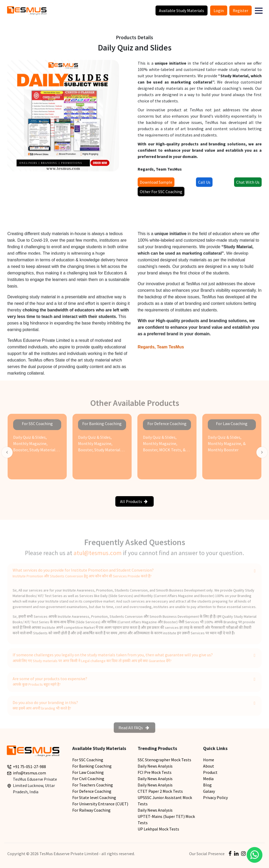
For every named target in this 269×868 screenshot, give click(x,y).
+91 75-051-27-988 (29, 767)
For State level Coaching (94, 797)
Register (240, 10)
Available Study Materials (182, 10)
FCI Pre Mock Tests (155, 772)
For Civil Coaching (88, 779)
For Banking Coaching (92, 766)
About (209, 766)
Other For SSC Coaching (161, 194)
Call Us (204, 184)
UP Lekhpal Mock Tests (158, 829)
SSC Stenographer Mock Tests (164, 760)
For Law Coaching (88, 772)
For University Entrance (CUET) (100, 804)
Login (219, 10)
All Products (134, 501)
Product (210, 772)
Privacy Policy (215, 797)
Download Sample (156, 184)
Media (208, 779)
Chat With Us (248, 184)
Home (209, 760)
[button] (259, 10)
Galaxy (209, 791)
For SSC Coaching (88, 760)
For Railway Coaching (91, 810)
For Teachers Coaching (93, 785)
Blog (207, 785)
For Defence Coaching (92, 791)
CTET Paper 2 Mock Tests (160, 791)
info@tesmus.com (29, 773)
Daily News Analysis (155, 766)
